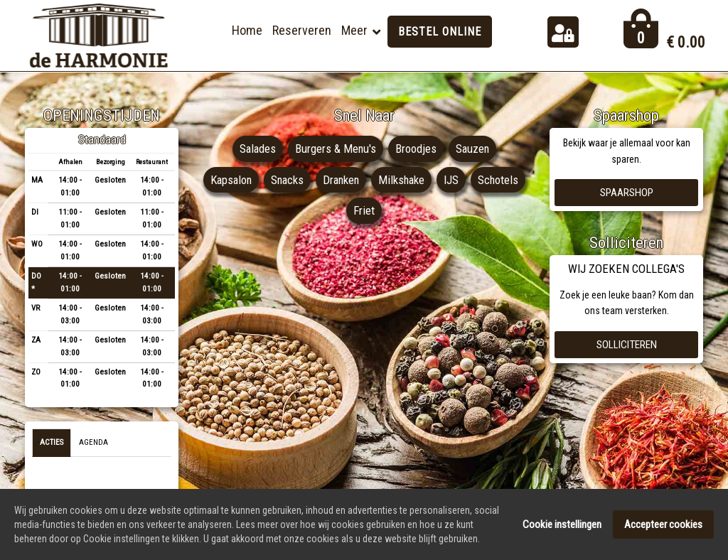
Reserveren (302, 30)
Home (247, 30)
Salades (256, 149)
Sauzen (473, 149)
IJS (485, 180)
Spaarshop (627, 193)
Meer (354, 30)
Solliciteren (627, 345)
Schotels (344, 210)
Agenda (93, 442)
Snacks (316, 180)
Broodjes (416, 149)
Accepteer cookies (663, 527)
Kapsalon (258, 180)
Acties (52, 442)
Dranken (372, 180)
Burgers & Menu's (335, 149)
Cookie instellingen (562, 527)
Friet (395, 210)
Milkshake (434, 180)
